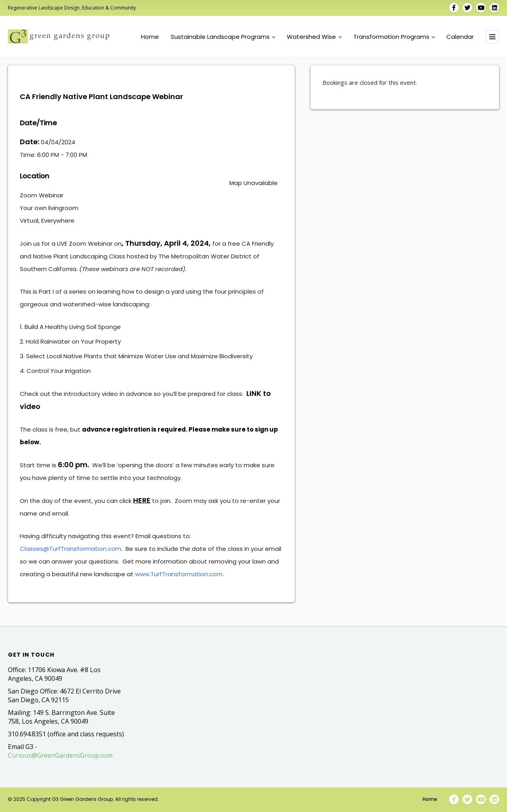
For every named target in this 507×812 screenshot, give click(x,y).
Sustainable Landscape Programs (223, 37)
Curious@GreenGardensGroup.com (60, 755)
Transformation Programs (394, 37)
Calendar (460, 37)
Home (150, 37)
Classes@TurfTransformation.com (71, 549)
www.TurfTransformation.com (179, 574)
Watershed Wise (314, 37)
